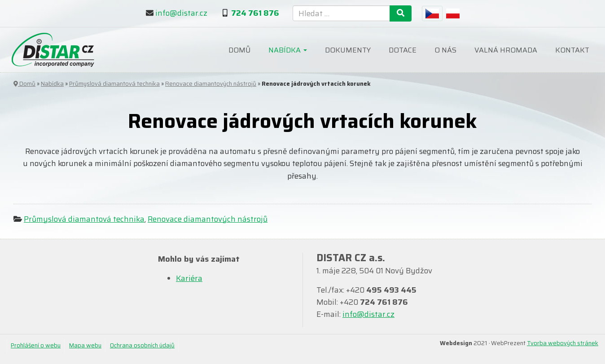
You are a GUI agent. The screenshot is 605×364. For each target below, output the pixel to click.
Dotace (403, 50)
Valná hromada (506, 50)
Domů (239, 50)
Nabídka (288, 50)
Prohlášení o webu (36, 345)
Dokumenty (348, 50)
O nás (445, 50)
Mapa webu (85, 345)
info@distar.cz (181, 13)
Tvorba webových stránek (563, 343)
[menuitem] (432, 13)
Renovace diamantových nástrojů (211, 84)
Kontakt (572, 50)
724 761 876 (255, 13)
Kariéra (189, 278)
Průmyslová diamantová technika (114, 84)
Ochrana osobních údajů (142, 345)
